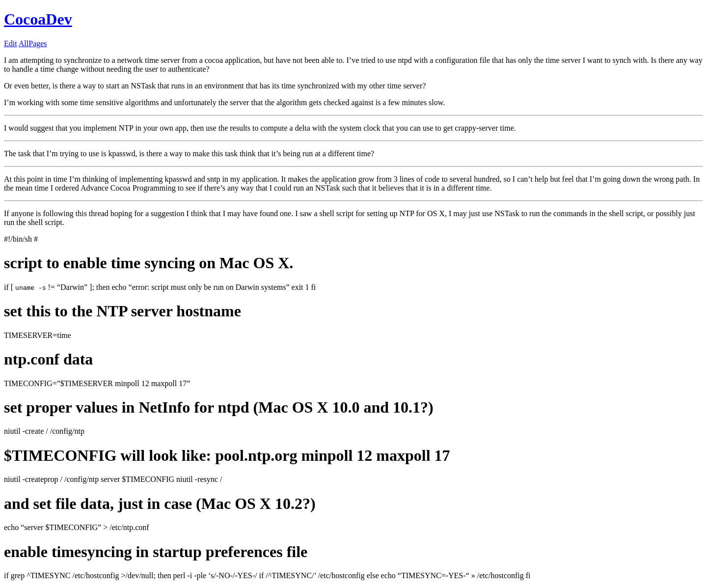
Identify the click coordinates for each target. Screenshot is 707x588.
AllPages (33, 43)
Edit (11, 43)
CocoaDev (38, 19)
